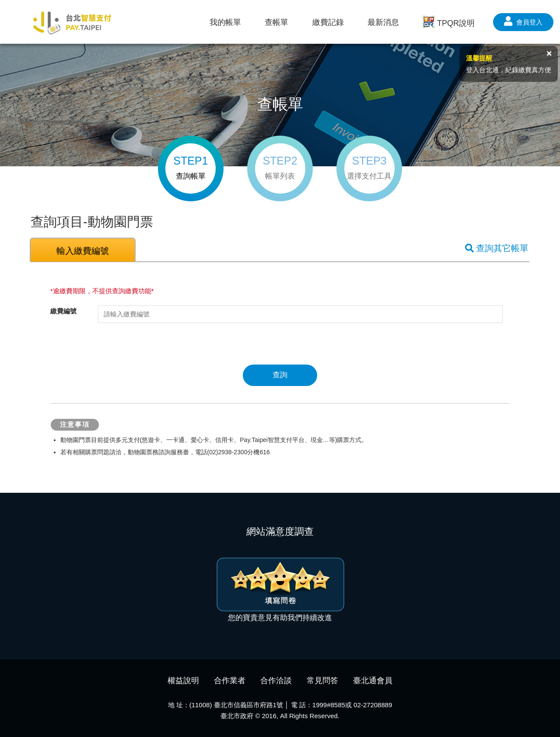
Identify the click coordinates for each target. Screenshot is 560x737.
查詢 (280, 375)
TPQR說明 (449, 23)
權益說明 (183, 681)
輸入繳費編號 (83, 251)
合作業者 (230, 681)
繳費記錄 (328, 22)
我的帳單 (225, 22)
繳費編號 (63, 311)
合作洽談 (276, 681)
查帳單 (276, 22)
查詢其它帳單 (497, 248)
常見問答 (322, 681)
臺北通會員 (373, 681)
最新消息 (383, 22)
